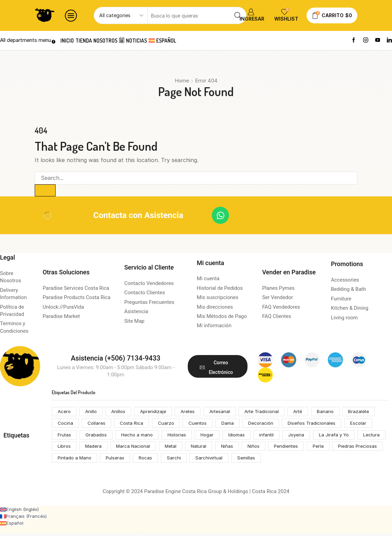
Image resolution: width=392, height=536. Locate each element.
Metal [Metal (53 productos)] (205, 448)
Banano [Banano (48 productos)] (334, 412)
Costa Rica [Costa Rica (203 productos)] (133, 424)
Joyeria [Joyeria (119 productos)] (305, 436)
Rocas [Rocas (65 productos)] (203, 460)
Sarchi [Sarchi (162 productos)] (232, 460)
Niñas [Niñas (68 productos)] (264, 448)
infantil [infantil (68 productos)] (274, 436)
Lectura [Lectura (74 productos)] (66, 448)
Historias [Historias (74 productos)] (181, 436)
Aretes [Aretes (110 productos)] (192, 412)
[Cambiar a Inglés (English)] (20, 512)
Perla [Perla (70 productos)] (358, 448)
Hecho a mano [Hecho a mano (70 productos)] (140, 436)
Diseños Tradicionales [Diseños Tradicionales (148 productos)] (318, 424)
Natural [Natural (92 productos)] (235, 448)
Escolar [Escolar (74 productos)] (365, 424)
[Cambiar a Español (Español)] (12, 526)
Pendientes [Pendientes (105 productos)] (324, 448)
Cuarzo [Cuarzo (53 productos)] (168, 424)
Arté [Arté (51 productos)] (306, 412)
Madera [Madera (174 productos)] (126, 448)
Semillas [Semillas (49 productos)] (305, 460)
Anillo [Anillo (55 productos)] (92, 412)
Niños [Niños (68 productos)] (291, 448)
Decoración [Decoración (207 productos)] (265, 424)
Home (182, 81)
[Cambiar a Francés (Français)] (24, 519)
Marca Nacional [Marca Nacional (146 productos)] (167, 448)
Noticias (145, 41)
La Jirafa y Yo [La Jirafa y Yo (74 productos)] (343, 436)
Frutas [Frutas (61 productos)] (65, 436)
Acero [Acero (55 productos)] (65, 412)
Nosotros (114, 41)
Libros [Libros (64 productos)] (96, 448)
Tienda (89, 41)
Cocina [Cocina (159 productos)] (66, 424)
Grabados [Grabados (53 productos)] (98, 436)
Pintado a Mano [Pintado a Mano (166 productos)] (130, 460)
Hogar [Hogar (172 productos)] (212, 436)
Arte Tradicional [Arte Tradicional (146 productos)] (268, 412)
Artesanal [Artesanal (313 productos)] (225, 412)
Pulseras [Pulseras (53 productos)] (172, 460)
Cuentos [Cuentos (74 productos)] (201, 424)
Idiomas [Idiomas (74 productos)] (243, 436)
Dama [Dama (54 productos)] (232, 424)
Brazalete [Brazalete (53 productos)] (368, 412)
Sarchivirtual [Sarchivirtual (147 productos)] (268, 460)
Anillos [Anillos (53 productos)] (120, 412)
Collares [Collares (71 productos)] (97, 424)
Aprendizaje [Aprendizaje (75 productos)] (156, 412)
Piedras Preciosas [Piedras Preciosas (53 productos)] (78, 460)
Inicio (69, 41)
